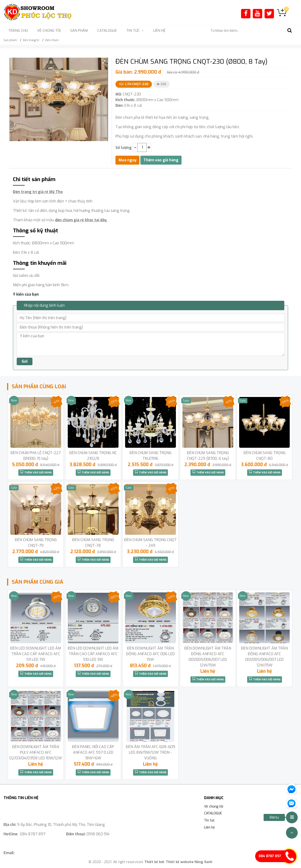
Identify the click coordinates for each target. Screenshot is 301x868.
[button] (104, 62)
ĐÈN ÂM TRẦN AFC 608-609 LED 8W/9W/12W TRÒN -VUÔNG (150, 752)
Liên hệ (159, 31)
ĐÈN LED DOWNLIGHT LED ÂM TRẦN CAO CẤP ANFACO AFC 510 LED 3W (93, 654)
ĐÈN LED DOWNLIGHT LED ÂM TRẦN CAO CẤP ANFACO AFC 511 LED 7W (36, 654)
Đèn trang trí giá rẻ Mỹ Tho (38, 192)
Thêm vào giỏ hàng (36, 472)
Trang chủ (18, 31)
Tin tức (209, 820)
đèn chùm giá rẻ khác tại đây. (81, 220)
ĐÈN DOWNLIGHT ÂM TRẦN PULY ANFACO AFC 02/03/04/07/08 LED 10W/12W (36, 752)
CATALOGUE (107, 31)
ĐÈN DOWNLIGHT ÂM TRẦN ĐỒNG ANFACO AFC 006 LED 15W (150, 654)
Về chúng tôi (49, 31)
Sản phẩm (79, 31)
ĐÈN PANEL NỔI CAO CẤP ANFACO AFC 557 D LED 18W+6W (93, 752)
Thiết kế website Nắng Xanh (189, 862)
